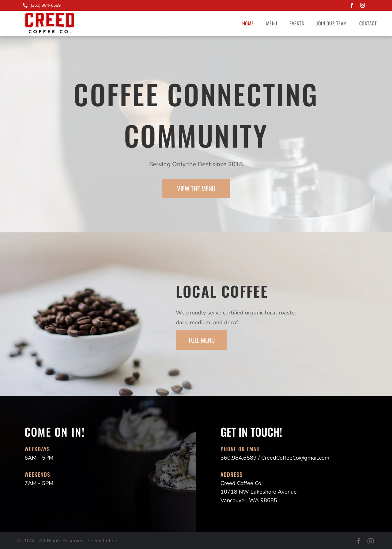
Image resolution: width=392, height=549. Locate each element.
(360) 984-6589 (46, 5)
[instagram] (362, 6)
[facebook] (352, 6)
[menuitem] (248, 23)
